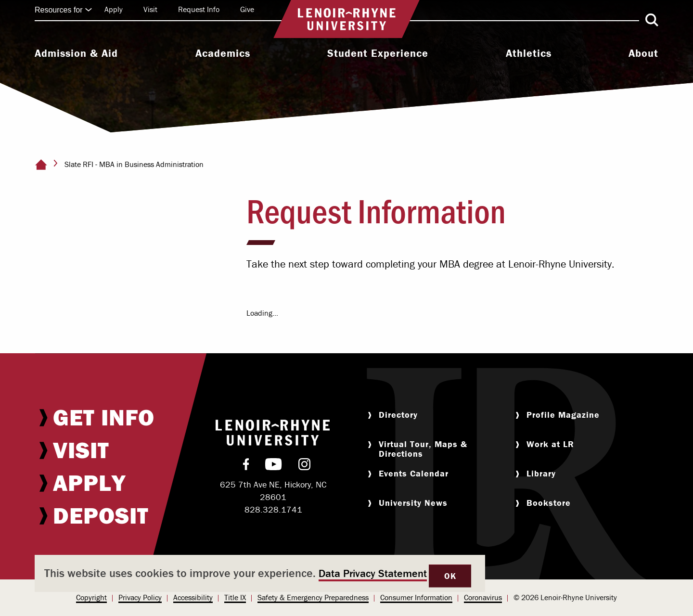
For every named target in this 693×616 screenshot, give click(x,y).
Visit (150, 9)
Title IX (235, 597)
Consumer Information (416, 597)
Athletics (529, 53)
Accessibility (193, 597)
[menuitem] (76, 54)
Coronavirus (483, 597)
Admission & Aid (76, 53)
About (643, 53)
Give (247, 9)
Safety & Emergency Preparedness (313, 597)
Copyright (91, 597)
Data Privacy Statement (373, 573)
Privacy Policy (140, 597)
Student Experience (378, 53)
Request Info (199, 9)
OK (450, 576)
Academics (223, 53)
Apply (114, 9)
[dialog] (260, 573)
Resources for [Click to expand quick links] (64, 10)
